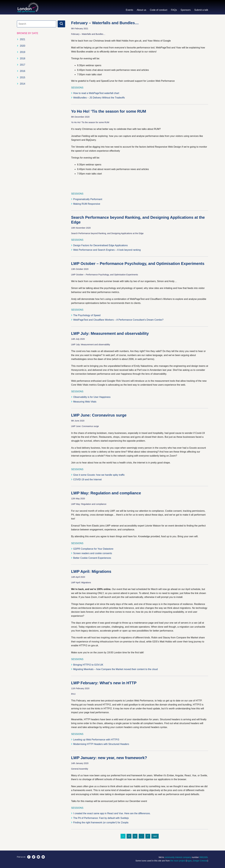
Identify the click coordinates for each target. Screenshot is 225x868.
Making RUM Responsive (87, 204)
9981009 (204, 857)
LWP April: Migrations (91, 571)
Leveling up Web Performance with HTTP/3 (96, 740)
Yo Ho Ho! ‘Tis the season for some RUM (109, 111)
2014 (23, 84)
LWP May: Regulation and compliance (106, 493)
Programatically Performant (88, 199)
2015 (23, 77)
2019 (23, 52)
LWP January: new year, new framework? (109, 758)
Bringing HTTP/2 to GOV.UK (88, 665)
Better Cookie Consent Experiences (92, 558)
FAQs (174, 10)
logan (189, 861)
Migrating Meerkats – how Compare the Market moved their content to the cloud (115, 669)
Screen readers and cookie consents (93, 553)
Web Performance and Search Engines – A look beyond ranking (107, 250)
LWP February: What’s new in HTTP (104, 683)
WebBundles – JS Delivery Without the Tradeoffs (99, 98)
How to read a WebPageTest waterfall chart (96, 93)
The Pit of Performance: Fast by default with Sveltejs (101, 818)
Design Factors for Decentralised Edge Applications (100, 245)
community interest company (178, 857)
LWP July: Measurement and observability (110, 333)
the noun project (178, 861)
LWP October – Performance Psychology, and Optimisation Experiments (138, 264)
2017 (23, 65)
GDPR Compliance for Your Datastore (93, 549)
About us (141, 10)
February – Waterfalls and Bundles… (105, 23)
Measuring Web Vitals (85, 402)
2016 (23, 71)
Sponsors (186, 10)
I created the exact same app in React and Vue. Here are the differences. (112, 813)
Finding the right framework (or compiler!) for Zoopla (101, 823)
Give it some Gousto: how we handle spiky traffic (99, 475)
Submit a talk (201, 10)
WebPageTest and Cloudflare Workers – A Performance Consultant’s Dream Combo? (118, 320)
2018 (23, 58)
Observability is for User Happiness (92, 397)
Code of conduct (159, 10)
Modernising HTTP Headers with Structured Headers (101, 744)
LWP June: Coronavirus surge (99, 415)
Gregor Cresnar (200, 861)
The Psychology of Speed (87, 315)
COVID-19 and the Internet (87, 479)
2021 (23, 39)
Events (129, 10)
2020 (23, 46)
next (155, 836)
